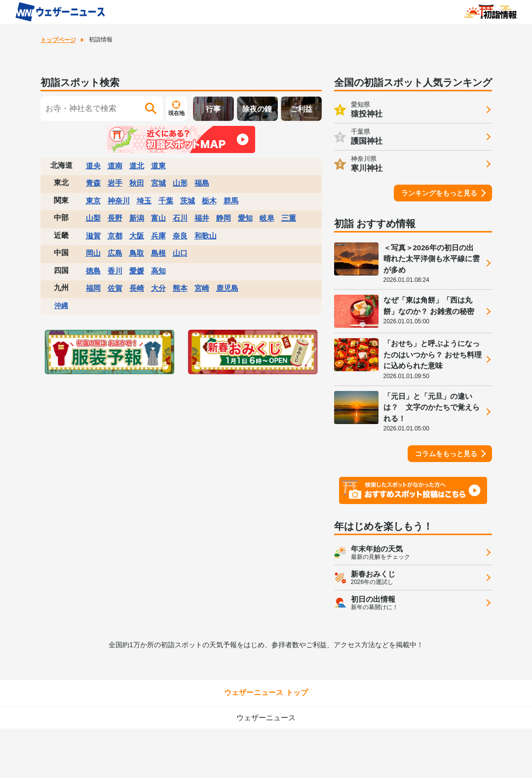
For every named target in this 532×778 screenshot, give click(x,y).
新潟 (137, 218)
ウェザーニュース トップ (266, 692)
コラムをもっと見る (446, 454)
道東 (158, 166)
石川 (180, 218)
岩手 (115, 183)
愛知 (245, 218)
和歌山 (206, 236)
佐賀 (115, 288)
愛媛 (137, 271)
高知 (158, 271)
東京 (93, 201)
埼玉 (144, 201)
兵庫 (158, 236)
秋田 (137, 183)
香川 (115, 271)
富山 (158, 218)
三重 (289, 218)
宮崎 (202, 288)
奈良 (180, 236)
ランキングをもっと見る (439, 193)
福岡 (93, 288)
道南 (115, 166)
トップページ (58, 40)
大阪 (137, 236)
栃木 (209, 201)
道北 (137, 166)
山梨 (93, 218)
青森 (93, 183)
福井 (202, 218)
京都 (115, 236)
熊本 (180, 288)
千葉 (166, 201)
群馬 (231, 201)
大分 (158, 288)
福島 (202, 183)
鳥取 (137, 253)
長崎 (137, 288)
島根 (158, 253)
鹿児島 (227, 288)
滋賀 (93, 236)
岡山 (93, 253)
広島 (115, 253)
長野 (115, 218)
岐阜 (267, 218)
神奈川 (119, 201)
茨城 (188, 201)
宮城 (158, 183)
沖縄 (61, 306)
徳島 (93, 271)
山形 (180, 183)
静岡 (224, 218)
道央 (93, 166)
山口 (180, 253)
